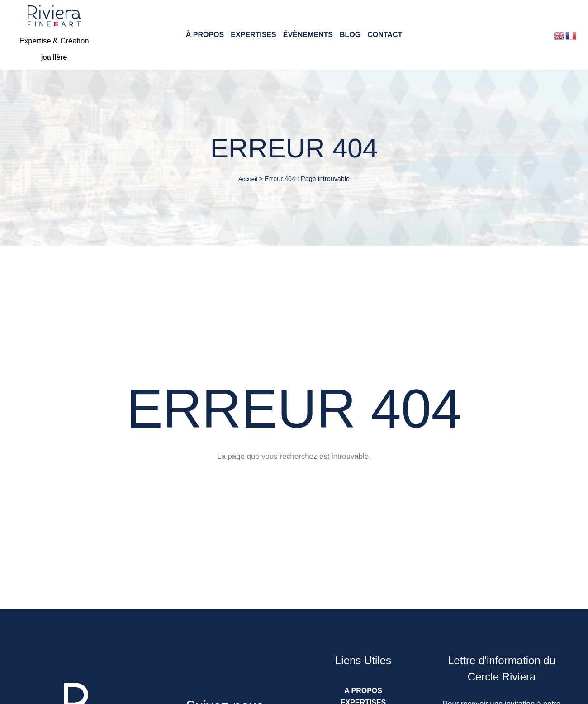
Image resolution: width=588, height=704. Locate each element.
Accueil (248, 179)
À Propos (205, 35)
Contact (385, 35)
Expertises (253, 35)
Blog (350, 35)
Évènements (308, 35)
